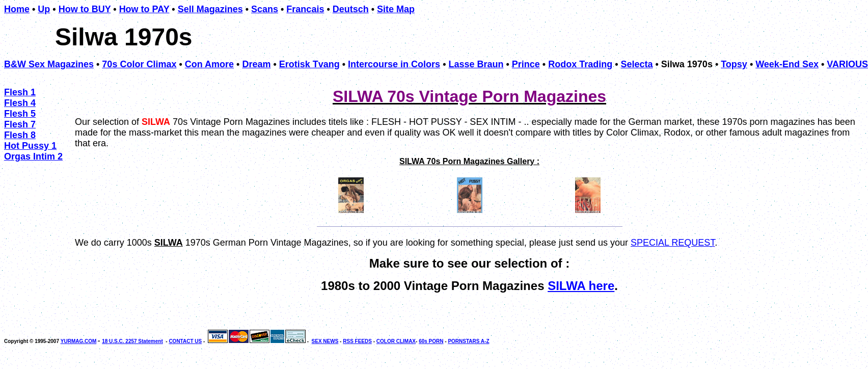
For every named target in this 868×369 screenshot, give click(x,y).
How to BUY (85, 9)
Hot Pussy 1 (30, 146)
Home (17, 9)
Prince (526, 64)
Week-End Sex (787, 64)
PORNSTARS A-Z (468, 341)
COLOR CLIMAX (396, 341)
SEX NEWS (325, 341)
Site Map (396, 9)
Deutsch (351, 9)
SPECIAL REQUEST (673, 243)
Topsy (734, 64)
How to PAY (144, 9)
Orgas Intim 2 (33, 156)
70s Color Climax (139, 64)
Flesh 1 (20, 92)
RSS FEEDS (357, 341)
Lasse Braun (476, 64)
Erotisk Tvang (309, 64)
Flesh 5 (20, 114)
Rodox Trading (580, 64)
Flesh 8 (20, 135)
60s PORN (431, 341)
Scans (265, 9)
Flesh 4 (20, 103)
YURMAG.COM (79, 341)
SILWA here (581, 286)
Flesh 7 (20, 124)
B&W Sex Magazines (49, 64)
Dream (256, 64)
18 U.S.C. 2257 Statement (132, 341)
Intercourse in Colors (394, 64)
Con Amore (209, 64)
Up (44, 9)
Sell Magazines (210, 9)
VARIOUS (847, 64)
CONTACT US (185, 341)
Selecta (636, 64)
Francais (305, 9)
